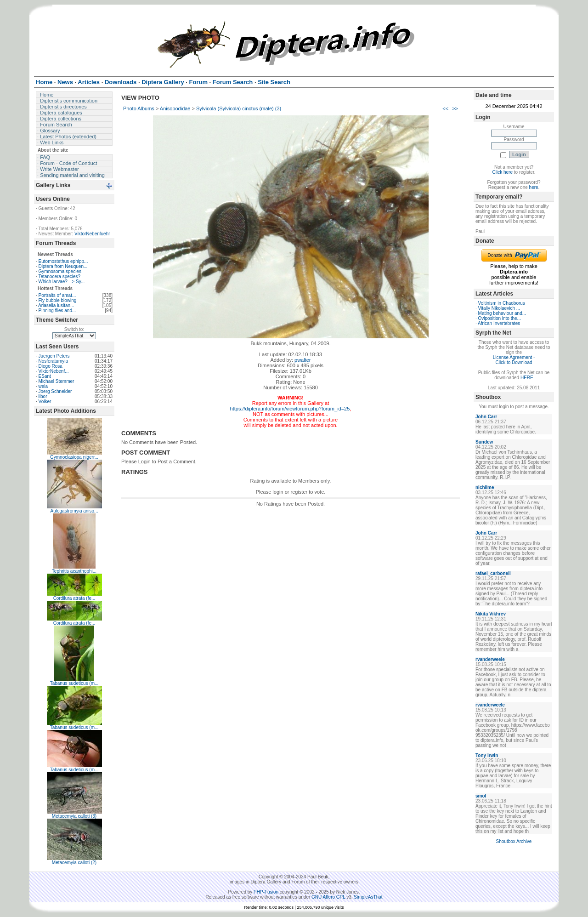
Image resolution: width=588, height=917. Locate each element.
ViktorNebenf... (54, 371)
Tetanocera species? (59, 276)
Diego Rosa (51, 366)
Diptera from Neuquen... (63, 266)
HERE (527, 378)
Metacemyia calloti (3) (74, 816)
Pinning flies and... (57, 310)
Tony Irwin (487, 755)
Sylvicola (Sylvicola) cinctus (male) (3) (239, 108)
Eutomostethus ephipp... (63, 261)
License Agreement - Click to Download (514, 360)
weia (43, 386)
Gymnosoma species (60, 271)
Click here (503, 172)
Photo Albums (139, 108)
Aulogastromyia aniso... (74, 511)
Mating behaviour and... (502, 313)
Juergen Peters (54, 356)
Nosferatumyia (53, 361)
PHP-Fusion (266, 892)
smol (481, 796)
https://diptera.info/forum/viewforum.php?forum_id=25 (290, 409)
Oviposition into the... (500, 318)
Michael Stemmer (57, 381)
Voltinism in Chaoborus (502, 303)
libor (43, 396)
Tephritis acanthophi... (74, 571)
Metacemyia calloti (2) (74, 863)
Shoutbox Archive (514, 841)
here (534, 187)
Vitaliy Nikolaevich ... (499, 308)
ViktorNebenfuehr (92, 234)
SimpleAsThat (368, 897)
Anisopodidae (175, 108)
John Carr (486, 417)
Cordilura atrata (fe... (74, 598)
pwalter (302, 360)
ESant (45, 376)
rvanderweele (490, 659)
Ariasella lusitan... (56, 305)
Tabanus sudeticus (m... (74, 683)
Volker (45, 402)
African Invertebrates (499, 323)
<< (445, 108)
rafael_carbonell (493, 573)
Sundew (484, 442)
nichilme (485, 487)
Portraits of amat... (57, 295)
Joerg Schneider (55, 391)
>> (455, 108)
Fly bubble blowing (58, 300)
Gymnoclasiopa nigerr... (74, 457)
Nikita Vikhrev (491, 614)
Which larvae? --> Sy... (62, 282)
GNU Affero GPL (328, 897)
